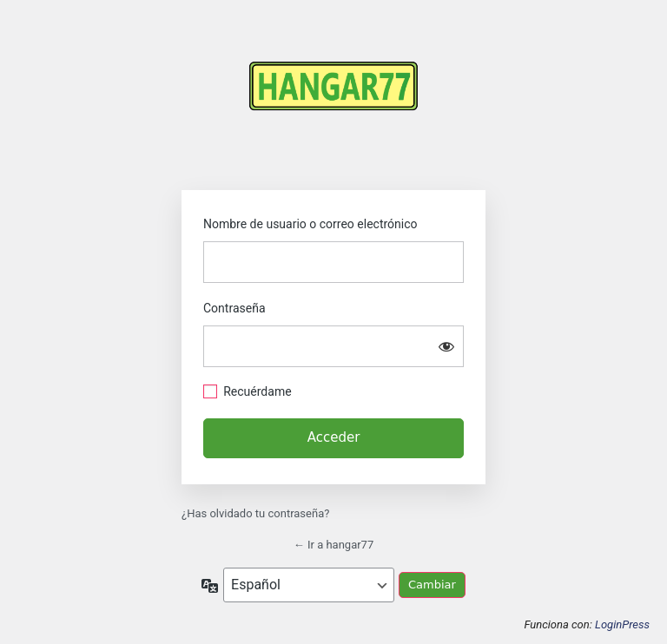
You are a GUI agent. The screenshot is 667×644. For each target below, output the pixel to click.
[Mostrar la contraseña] (446, 346)
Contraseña (234, 308)
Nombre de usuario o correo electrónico (310, 224)
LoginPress (622, 624)
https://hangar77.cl (333, 102)
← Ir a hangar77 (334, 545)
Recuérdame (257, 391)
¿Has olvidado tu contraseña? (255, 513)
